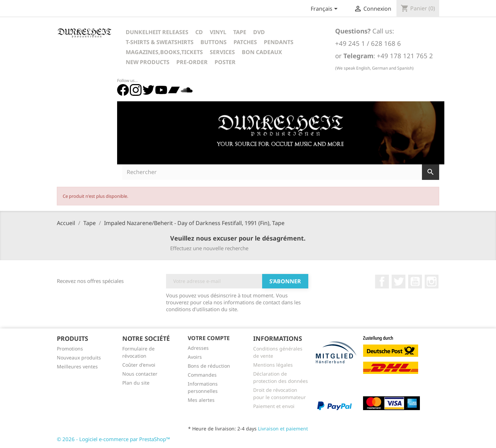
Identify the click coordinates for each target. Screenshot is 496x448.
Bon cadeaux (262, 52)
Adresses (198, 348)
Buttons (214, 42)
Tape (240, 32)
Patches (245, 42)
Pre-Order (192, 62)
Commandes (202, 375)
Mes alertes (201, 400)
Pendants (279, 42)
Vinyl (218, 32)
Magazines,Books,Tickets (164, 52)
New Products (148, 62)
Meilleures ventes (77, 366)
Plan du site (136, 383)
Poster (225, 62)
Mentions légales (273, 365)
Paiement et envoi (274, 406)
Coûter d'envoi (139, 365)
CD (199, 32)
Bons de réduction (209, 366)
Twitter (399, 282)
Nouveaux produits (79, 358)
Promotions (70, 349)
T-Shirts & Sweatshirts (160, 42)
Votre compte (209, 338)
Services (222, 52)
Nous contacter (140, 374)
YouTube (415, 282)
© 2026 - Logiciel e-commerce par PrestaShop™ (113, 439)
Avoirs (195, 357)
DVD (259, 32)
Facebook (382, 282)
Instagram (432, 282)
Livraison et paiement (283, 429)
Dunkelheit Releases (157, 32)
